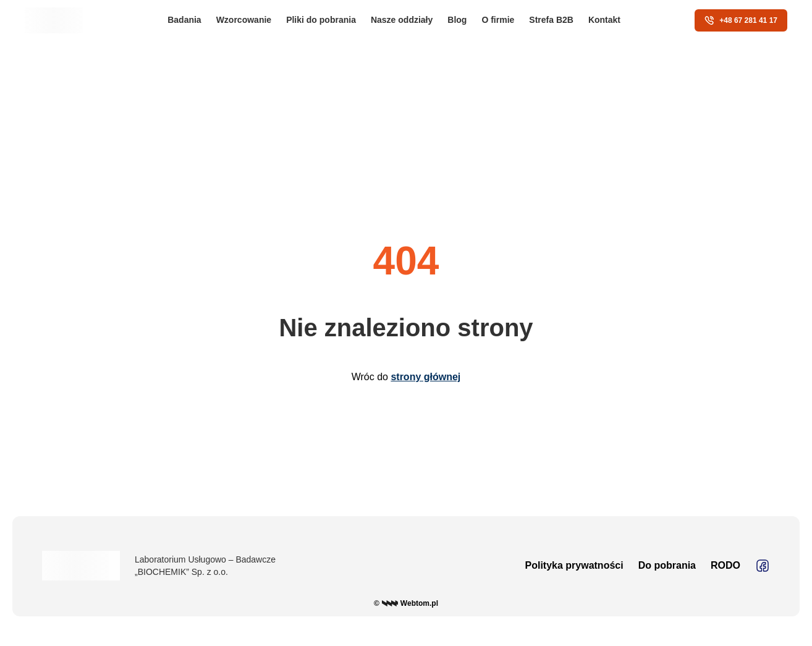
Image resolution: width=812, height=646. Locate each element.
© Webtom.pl (406, 603)
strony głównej (425, 377)
